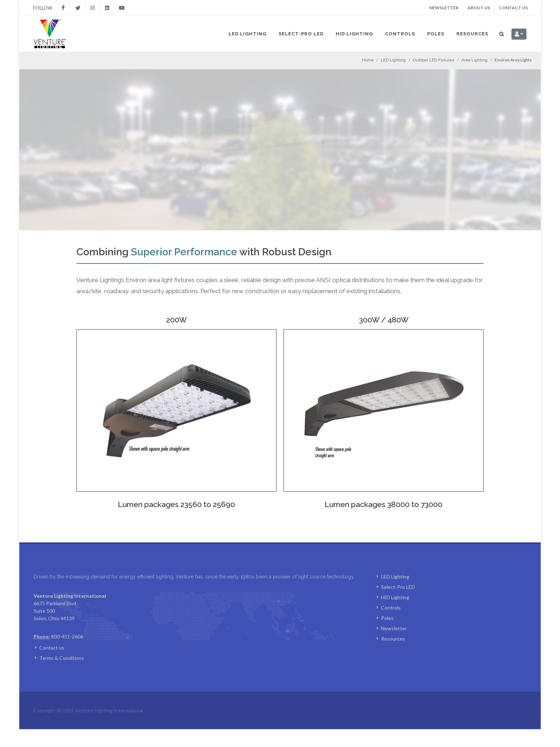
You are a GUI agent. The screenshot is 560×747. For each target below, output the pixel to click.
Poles (436, 34)
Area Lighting (474, 60)
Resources (472, 34)
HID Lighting (354, 34)
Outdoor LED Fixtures (434, 60)
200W (176, 320)
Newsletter (444, 8)
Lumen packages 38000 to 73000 (384, 504)
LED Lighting (247, 34)
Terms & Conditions (62, 676)
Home (368, 60)
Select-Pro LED (301, 34)
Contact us (513, 8)
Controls (400, 34)
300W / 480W (384, 320)
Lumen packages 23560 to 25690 (176, 504)
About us (479, 8)
